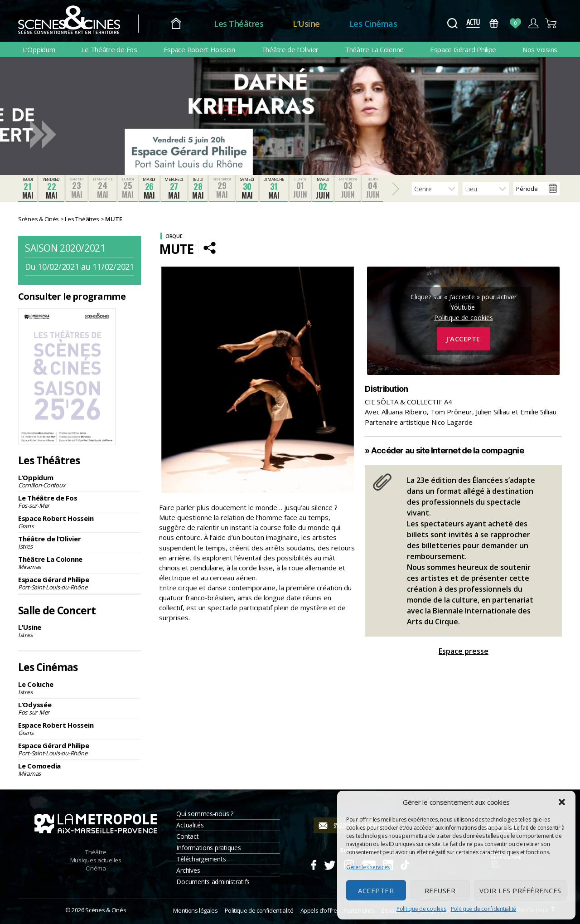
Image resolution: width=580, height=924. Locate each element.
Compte (533, 23)
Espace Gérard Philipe (463, 49)
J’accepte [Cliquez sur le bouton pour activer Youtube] (463, 339)
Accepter (376, 890)
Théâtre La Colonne (374, 49)
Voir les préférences (520, 890)
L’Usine (306, 24)
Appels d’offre (319, 910)
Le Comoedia (80, 769)
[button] (562, 802)
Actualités (190, 825)
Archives (188, 870)
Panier (551, 23)
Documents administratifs (213, 882)
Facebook (313, 864)
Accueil (176, 24)
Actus (473, 23)
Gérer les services (368, 867)
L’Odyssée (80, 708)
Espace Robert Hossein (199, 49)
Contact (187, 836)
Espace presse (464, 651)
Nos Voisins (540, 49)
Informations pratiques (208, 848)
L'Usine (80, 631)
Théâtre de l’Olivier (290, 49)
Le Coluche (80, 688)
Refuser (440, 890)
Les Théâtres (239, 24)
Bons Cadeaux (494, 23)
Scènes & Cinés (106, 910)
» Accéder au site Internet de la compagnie (444, 450)
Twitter (329, 864)
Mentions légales (195, 910)
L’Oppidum (39, 49)
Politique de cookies (421, 909)
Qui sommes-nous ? (205, 814)
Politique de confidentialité (483, 909)
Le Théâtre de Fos (109, 49)
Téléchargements (201, 859)
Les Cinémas (373, 24)
